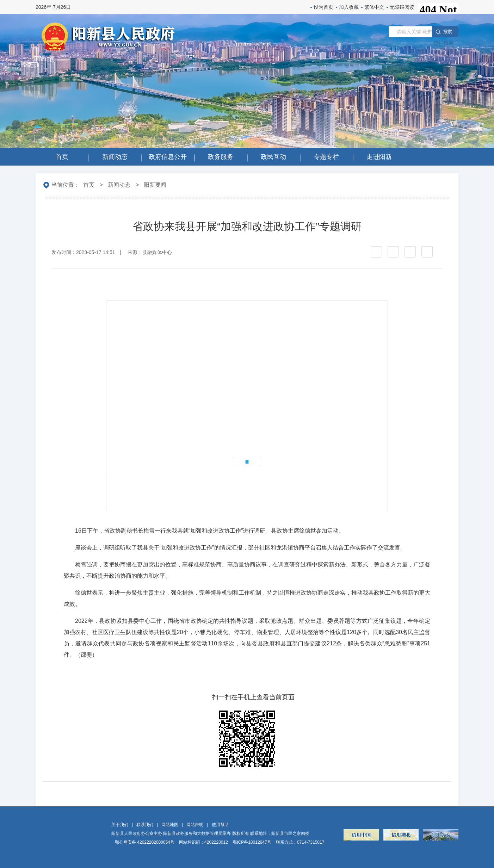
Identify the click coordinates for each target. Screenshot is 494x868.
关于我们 (120, 825)
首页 (89, 185)
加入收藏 (349, 7)
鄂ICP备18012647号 (252, 842)
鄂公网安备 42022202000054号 (145, 842)
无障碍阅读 (402, 7)
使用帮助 (220, 825)
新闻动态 (119, 185)
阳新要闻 (155, 185)
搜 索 (447, 32)
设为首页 (323, 7)
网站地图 (170, 825)
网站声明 (195, 825)
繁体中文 (374, 7)
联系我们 (145, 825)
